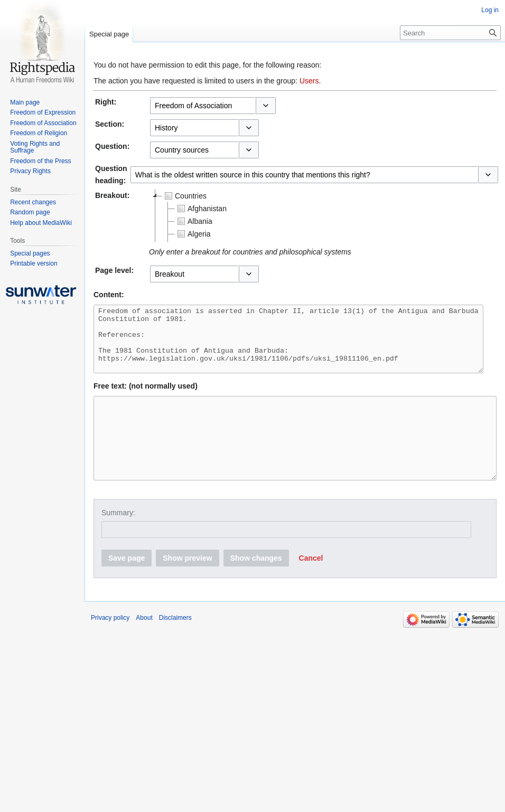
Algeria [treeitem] (193, 234)
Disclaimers (175, 646)
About (144, 646)
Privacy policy (110, 646)
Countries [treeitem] (184, 196)
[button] (266, 106)
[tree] (281, 216)
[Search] (450, 33)
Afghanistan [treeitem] (201, 209)
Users (309, 81)
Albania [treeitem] (194, 221)
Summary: (118, 541)
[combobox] (203, 106)
